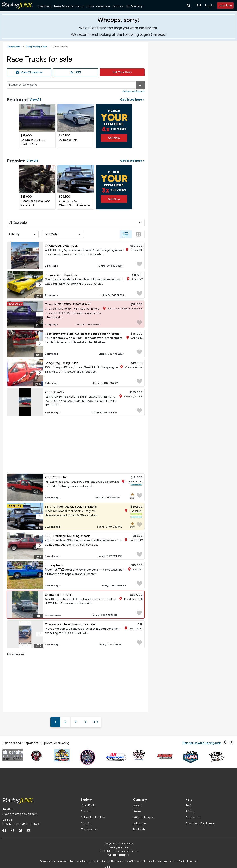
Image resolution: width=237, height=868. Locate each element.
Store (90, 6)
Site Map (87, 824)
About (137, 806)
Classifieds (45, 6)
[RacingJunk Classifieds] (17, 10)
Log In (209, 5)
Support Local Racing (36, 743)
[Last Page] (96, 722)
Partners (118, 6)
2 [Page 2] (65, 722)
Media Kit (139, 830)
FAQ (188, 806)
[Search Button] (189, 6)
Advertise (139, 824)
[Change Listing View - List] (126, 234)
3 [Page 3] (76, 722)
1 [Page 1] (55, 722)
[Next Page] (86, 722)
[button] (40, 285)
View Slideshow (29, 72)
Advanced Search (133, 91)
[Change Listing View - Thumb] (138, 234)
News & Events (64, 6)
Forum (80, 6)
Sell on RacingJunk (93, 818)
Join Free (226, 5)
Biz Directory (134, 6)
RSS (76, 72)
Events (85, 812)
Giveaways (103, 6)
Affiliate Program (144, 818)
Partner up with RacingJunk (202, 743)
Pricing (190, 812)
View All (35, 100)
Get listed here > (132, 100)
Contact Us (193, 818)
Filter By (23, 234)
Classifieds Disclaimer (200, 824)
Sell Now (114, 138)
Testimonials (89, 830)
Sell (199, 5)
